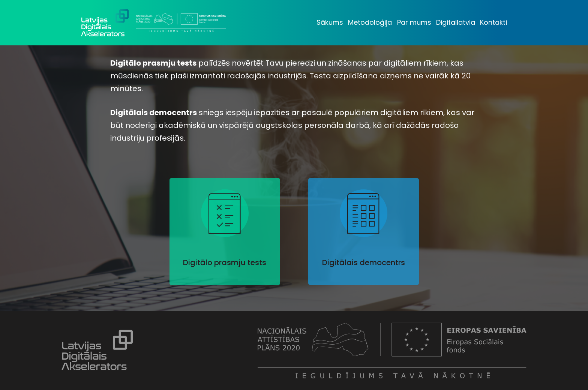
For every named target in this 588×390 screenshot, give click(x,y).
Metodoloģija (370, 22)
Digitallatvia (456, 22)
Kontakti (493, 22)
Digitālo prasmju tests (225, 262)
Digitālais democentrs (364, 262)
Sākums (330, 22)
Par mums (414, 22)
